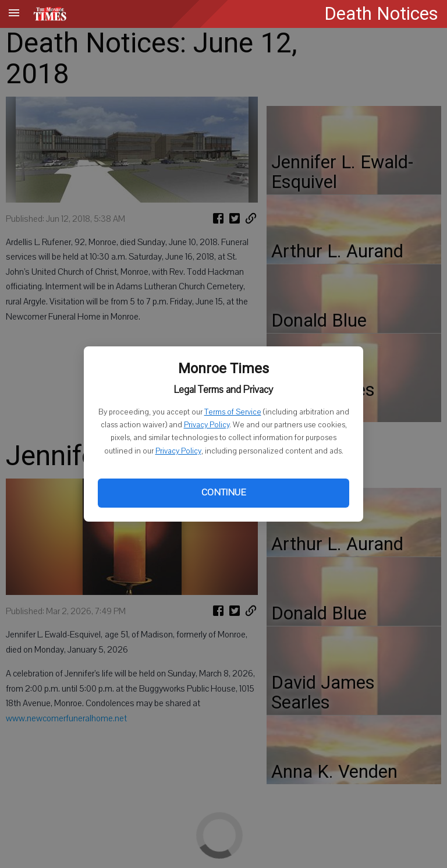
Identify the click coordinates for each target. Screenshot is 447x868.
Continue (223, 493)
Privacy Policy (207, 425)
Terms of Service (233, 412)
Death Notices (381, 14)
